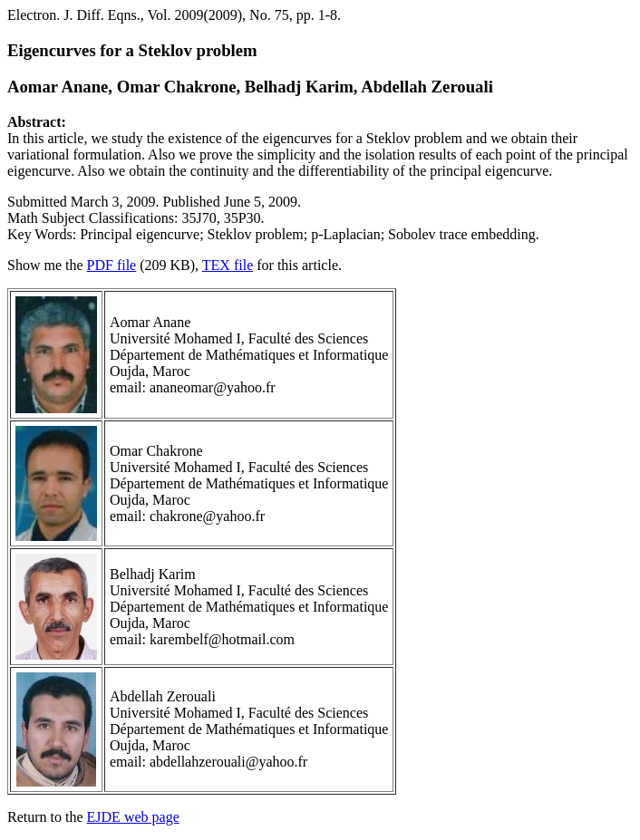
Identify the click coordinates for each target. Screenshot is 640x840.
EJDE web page (133, 817)
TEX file (228, 265)
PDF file (112, 265)
